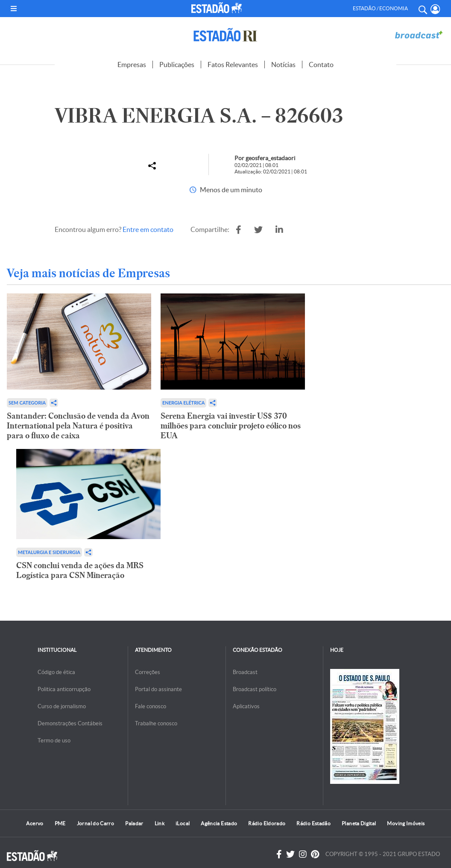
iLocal (183, 823)
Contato (321, 65)
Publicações (177, 65)
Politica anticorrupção (64, 689)
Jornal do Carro (95, 823)
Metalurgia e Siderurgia (49, 552)
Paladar (134, 823)
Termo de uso (54, 740)
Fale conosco (151, 706)
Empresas (132, 65)
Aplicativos (246, 706)
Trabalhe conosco (156, 723)
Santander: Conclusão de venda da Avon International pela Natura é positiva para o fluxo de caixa (78, 426)
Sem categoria (27, 403)
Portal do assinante (158, 689)
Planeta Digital (359, 823)
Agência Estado (219, 823)
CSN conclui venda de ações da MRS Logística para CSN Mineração (80, 570)
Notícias (283, 65)
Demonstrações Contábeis (70, 723)
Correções (148, 672)
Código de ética (56, 672)
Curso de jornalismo (62, 706)
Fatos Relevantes (233, 65)
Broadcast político (255, 689)
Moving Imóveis (406, 823)
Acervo (35, 823)
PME (60, 823)
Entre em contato (148, 229)
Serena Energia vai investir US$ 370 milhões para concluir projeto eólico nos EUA (231, 426)
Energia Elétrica (184, 403)
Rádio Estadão (313, 823)
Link (160, 823)
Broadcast (245, 672)
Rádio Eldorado (267, 823)
